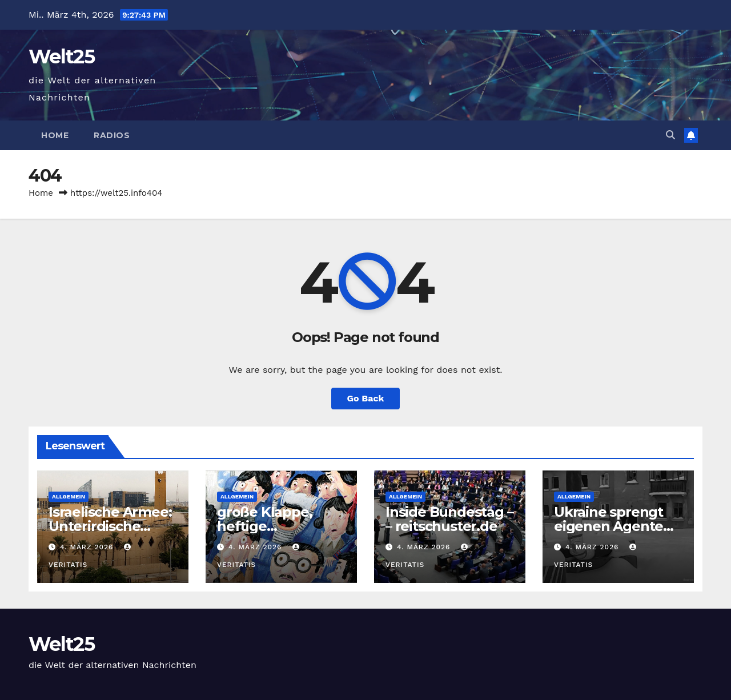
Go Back (366, 398)
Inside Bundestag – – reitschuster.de (449, 519)
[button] (670, 135)
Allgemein (69, 496)
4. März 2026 (88, 547)
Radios (112, 135)
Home (55, 135)
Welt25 (61, 57)
